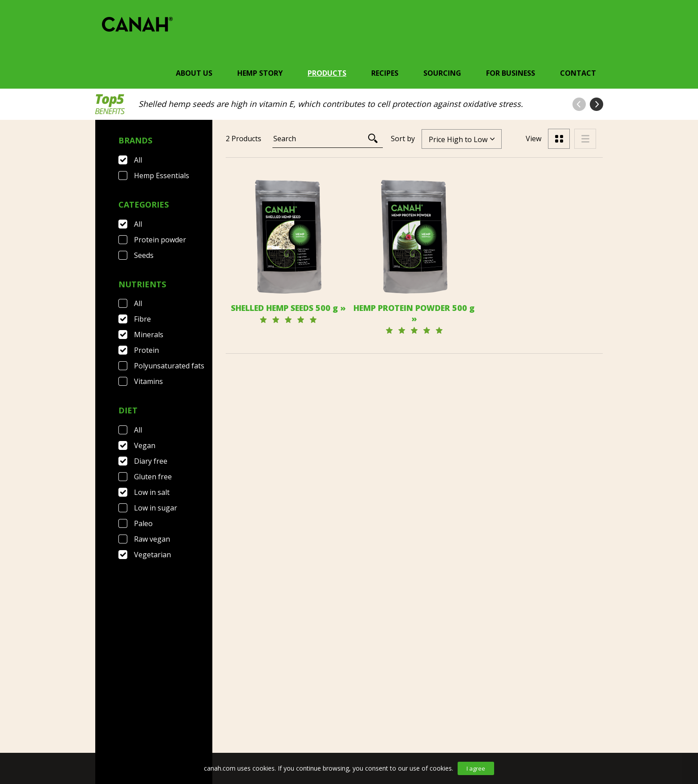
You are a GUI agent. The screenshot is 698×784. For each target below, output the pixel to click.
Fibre (142, 319)
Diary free (151, 461)
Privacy (273, 723)
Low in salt (152, 492)
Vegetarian (152, 555)
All (138, 160)
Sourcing (442, 73)
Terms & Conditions (205, 723)
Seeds (144, 255)
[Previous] (388, 543)
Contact (578, 73)
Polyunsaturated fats (169, 366)
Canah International (347, 723)
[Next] (437, 543)
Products (327, 73)
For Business (511, 73)
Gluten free (153, 477)
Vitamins (148, 381)
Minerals (149, 335)
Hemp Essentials (162, 176)
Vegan (145, 445)
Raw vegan (152, 539)
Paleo (143, 523)
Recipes (385, 73)
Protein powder (160, 240)
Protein (146, 350)
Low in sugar (156, 508)
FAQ (145, 723)
